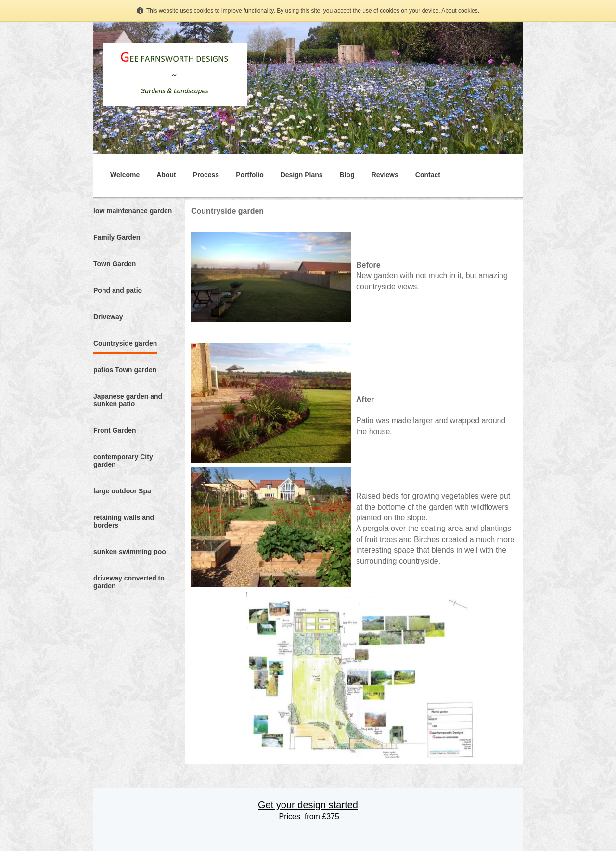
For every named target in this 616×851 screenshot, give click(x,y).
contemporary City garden (123, 461)
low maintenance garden (133, 211)
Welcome (125, 175)
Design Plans (302, 175)
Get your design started (308, 805)
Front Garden (115, 430)
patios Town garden (125, 370)
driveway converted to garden (129, 582)
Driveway (108, 317)
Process (206, 175)
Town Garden (115, 264)
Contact (428, 175)
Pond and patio (118, 290)
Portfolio (250, 175)
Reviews (385, 175)
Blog (347, 175)
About (166, 175)
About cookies (459, 11)
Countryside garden (125, 343)
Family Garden (117, 237)
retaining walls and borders (124, 521)
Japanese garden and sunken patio (128, 400)
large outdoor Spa (122, 491)
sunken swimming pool (131, 552)
